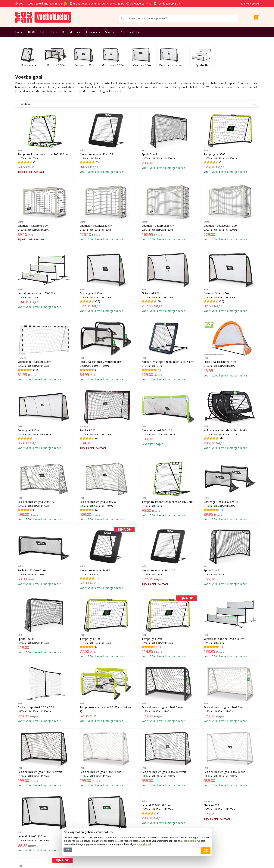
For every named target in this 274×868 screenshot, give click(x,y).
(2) (106, 143)
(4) (106, 420)
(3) (106, 351)
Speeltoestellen (130, 32)
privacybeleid (144, 844)
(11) (44, 351)
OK (206, 851)
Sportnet (111, 32)
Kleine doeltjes (71, 32)
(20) (230, 282)
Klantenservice (250, 3)
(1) (44, 143)
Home (19, 32)
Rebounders (93, 32)
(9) (230, 143)
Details (68, 849)
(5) (168, 282)
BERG (31, 32)
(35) (106, 282)
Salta (54, 32)
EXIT (43, 32)
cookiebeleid (189, 841)
